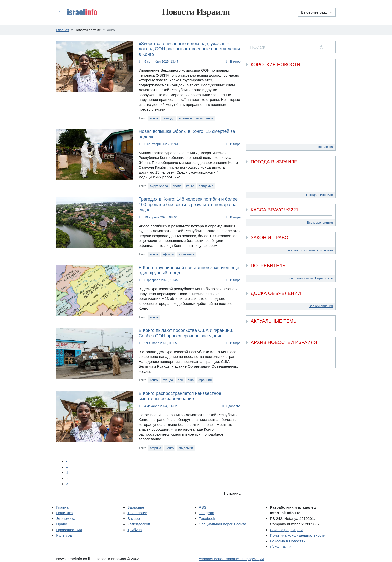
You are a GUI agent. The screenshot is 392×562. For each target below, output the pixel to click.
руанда (168, 380)
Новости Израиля (196, 12)
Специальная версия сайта (222, 524)
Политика (64, 513)
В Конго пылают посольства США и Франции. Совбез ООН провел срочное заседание (186, 333)
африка (168, 254)
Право (62, 524)
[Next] (67, 478)
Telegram (206, 513)
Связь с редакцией (286, 530)
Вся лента (325, 147)
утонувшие (186, 254)
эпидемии (186, 448)
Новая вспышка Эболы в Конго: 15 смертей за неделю (187, 134)
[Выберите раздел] (317, 12)
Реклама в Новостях (288, 541)
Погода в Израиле (320, 195)
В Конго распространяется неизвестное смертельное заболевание (180, 396)
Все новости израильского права (309, 250)
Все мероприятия (320, 223)
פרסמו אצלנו (280, 547)
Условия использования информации (231, 559)
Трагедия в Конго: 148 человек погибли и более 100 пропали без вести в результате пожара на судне (188, 205)
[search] (322, 47)
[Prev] (67, 461)
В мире (235, 62)
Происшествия (69, 530)
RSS (203, 507)
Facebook (207, 519)
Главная (63, 507)
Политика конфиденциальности (298, 535)
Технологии (137, 513)
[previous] (253, 355)
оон (180, 380)
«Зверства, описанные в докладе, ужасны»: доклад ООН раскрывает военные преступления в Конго (189, 49)
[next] (329, 362)
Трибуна (135, 530)
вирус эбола (159, 186)
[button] (77, 12)
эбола (177, 186)
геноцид (169, 118)
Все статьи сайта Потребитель (310, 278)
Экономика (66, 519)
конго (154, 118)
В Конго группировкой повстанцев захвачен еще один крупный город (189, 270)
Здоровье (234, 406)
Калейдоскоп (139, 524)
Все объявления (321, 306)
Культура (64, 535)
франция (205, 380)
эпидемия (206, 186)
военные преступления (196, 118)
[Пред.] (67, 467)
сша (191, 380)
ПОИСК (258, 47)
